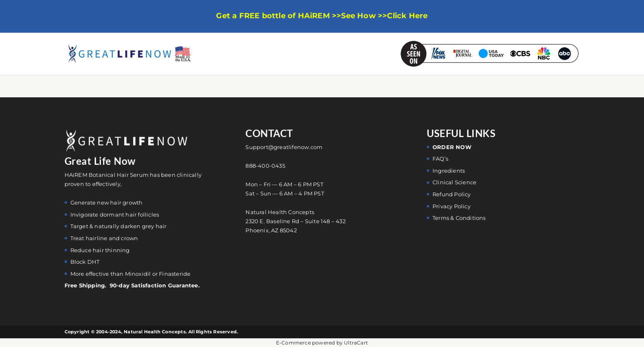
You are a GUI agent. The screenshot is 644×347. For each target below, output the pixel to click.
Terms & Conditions (459, 218)
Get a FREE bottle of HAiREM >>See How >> (302, 16)
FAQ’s (440, 159)
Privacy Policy (452, 206)
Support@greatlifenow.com (284, 147)
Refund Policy (452, 194)
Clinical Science (454, 182)
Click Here (407, 16)
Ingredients (449, 171)
